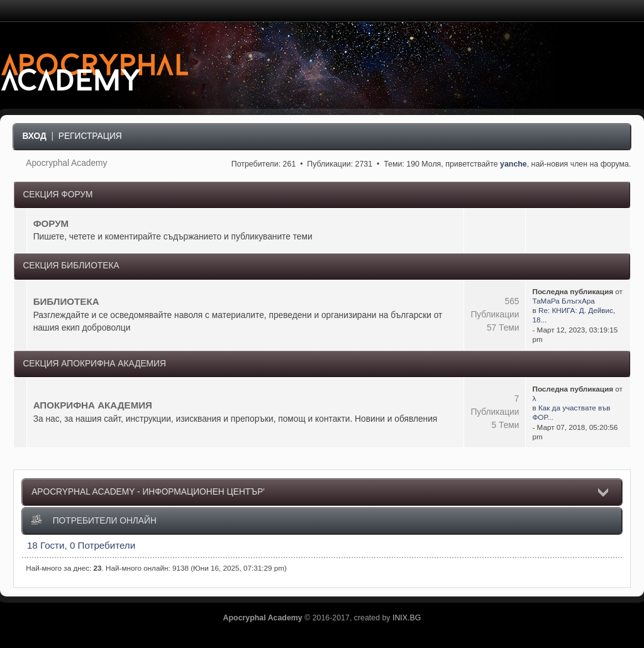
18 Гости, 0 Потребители (81, 545)
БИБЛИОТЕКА (66, 301)
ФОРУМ (51, 223)
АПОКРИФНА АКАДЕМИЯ (93, 405)
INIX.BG (407, 618)
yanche (514, 164)
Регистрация (90, 136)
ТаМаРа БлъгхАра (563, 301)
